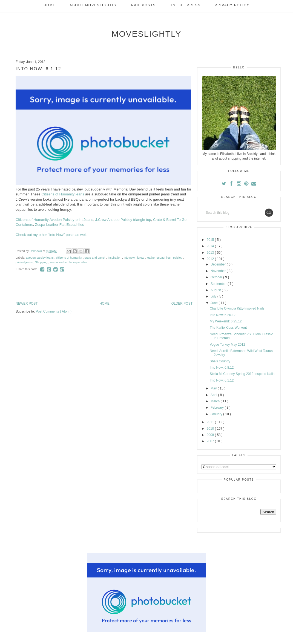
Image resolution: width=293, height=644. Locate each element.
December (219, 264)
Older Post (182, 304)
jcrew (141, 258)
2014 (211, 246)
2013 (211, 253)
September (219, 284)
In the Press (186, 5)
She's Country (220, 361)
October (217, 277)
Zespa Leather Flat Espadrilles (60, 225)
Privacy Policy (232, 5)
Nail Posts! (144, 5)
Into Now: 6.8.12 (222, 368)
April (214, 395)
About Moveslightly (93, 5)
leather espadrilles (159, 258)
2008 (211, 435)
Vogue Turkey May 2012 (227, 345)
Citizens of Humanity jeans (63, 194)
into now (130, 258)
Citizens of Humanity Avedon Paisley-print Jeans (54, 220)
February (218, 408)
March (216, 401)
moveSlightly (146, 34)
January (217, 414)
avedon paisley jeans (40, 258)
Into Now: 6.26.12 (223, 315)
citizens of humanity (70, 258)
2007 (211, 441)
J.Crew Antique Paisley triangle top (123, 220)
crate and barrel (95, 258)
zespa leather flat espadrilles (69, 262)
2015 (211, 240)
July (214, 296)
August (216, 290)
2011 (211, 422)
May (214, 388)
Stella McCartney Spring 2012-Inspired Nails (242, 374)
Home (50, 5)
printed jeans (25, 262)
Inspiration (115, 258)
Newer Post (27, 304)
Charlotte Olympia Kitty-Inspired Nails (237, 308)
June (215, 303)
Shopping (42, 262)
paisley (178, 258)
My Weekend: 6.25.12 (226, 321)
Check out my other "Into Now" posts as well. (51, 235)
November (219, 271)
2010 (211, 429)
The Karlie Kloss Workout (228, 328)
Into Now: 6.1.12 (222, 380)
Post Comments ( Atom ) (54, 311)
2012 (211, 259)
